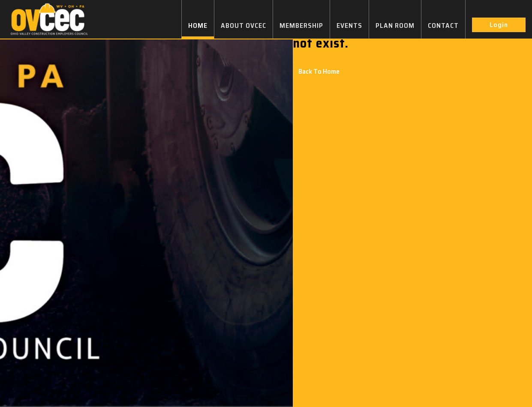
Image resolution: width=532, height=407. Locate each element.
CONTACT (443, 25)
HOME (198, 25)
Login (499, 25)
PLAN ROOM (395, 25)
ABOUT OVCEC (243, 25)
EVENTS (349, 25)
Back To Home (319, 71)
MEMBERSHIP (301, 25)
